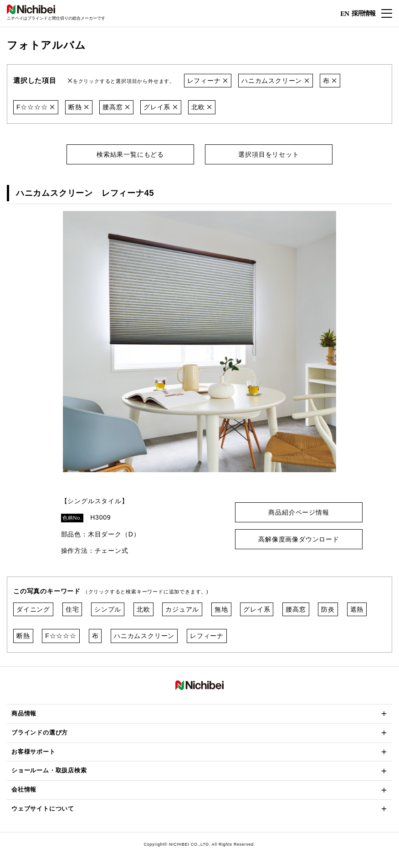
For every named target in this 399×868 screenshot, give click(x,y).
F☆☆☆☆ (36, 107)
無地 (221, 609)
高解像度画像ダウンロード (299, 539)
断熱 (79, 107)
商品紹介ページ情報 (299, 512)
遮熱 (357, 609)
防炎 (328, 609)
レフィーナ (208, 81)
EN (345, 14)
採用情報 (363, 13)
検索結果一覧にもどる (130, 154)
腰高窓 (116, 107)
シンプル (108, 609)
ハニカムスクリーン (276, 81)
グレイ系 (161, 107)
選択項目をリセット (269, 154)
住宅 (72, 609)
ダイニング (33, 609)
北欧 (202, 107)
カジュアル (182, 609)
